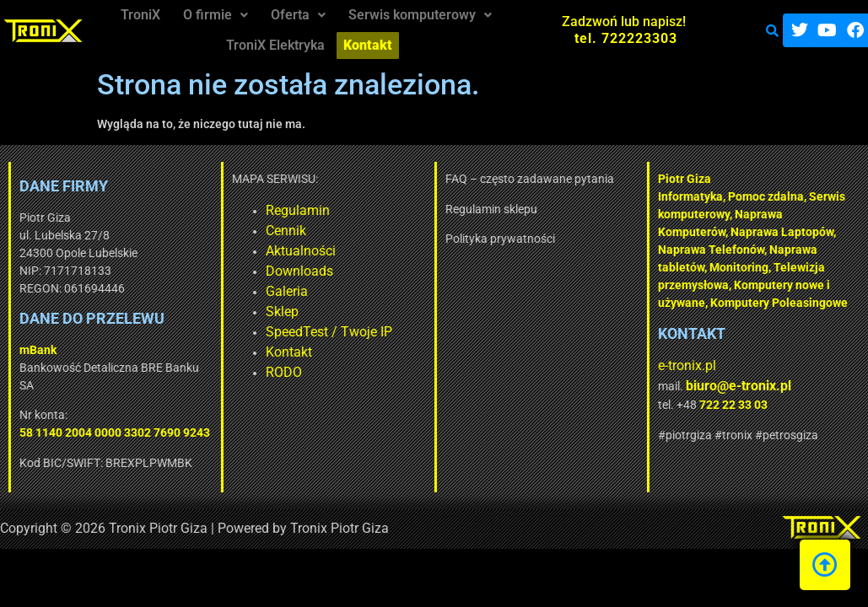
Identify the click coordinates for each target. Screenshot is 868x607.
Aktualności (176, 251)
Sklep (157, 312)
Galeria (162, 291)
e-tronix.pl (561, 365)
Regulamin (173, 210)
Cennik (161, 231)
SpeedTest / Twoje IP (204, 332)
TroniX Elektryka (278, 38)
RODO (159, 372)
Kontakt (164, 352)
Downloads (175, 271)
